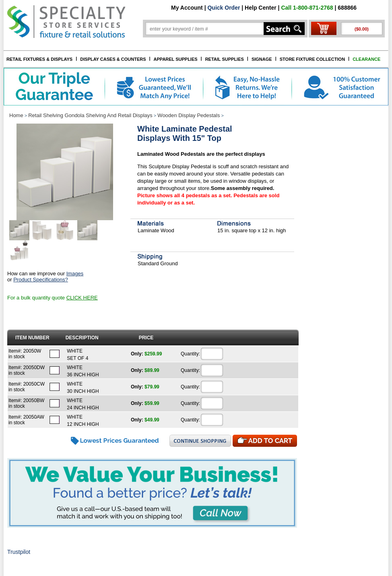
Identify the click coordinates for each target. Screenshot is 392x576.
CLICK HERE (82, 298)
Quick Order (224, 8)
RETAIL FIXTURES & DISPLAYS (39, 59)
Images (75, 274)
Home (16, 115)
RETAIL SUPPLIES (225, 59)
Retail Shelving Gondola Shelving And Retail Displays (90, 115)
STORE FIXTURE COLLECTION (312, 59)
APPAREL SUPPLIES (176, 59)
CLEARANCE (366, 59)
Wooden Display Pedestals (189, 115)
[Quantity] (212, 354)
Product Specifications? (41, 280)
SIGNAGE (262, 59)
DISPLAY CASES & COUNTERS (113, 59)
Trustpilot (19, 552)
